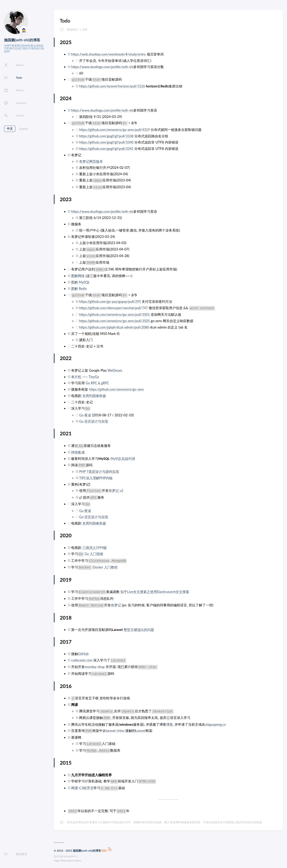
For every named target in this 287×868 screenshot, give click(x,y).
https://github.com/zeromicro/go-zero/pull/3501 (115, 313)
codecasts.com (82, 658)
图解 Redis (79, 288)
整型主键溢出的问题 (139, 627)
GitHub (83, 651)
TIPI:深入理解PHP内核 (96, 476)
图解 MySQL (81, 281)
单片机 (76, 375)
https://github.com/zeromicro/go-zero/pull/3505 (115, 320)
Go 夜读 (85, 413)
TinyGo (94, 375)
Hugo (57, 858)
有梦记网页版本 (91, 161)
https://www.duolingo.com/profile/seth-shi (103, 67)
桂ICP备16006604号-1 (66, 854)
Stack (71, 858)
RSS (107, 848)
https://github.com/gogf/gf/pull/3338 (107, 136)
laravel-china (115, 728)
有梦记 (116, 603)
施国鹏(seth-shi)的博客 (22, 40)
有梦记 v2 (116, 488)
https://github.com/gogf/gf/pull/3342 (107, 148)
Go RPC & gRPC (98, 382)
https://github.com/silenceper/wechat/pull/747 (114, 307)
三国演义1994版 (95, 545)
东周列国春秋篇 (94, 394)
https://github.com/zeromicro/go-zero (117, 388)
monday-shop (95, 664)
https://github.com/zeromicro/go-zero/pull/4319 (115, 129)
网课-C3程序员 (82, 785)
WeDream (115, 369)
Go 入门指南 (94, 551)
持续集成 (78, 450)
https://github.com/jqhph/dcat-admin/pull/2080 (115, 326)
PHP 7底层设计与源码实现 (99, 470)
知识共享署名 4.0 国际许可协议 (100, 820)
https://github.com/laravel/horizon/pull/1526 (113, 86)
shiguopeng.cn (216, 722)
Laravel (141, 728)
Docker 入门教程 (105, 565)
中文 (10, 129)
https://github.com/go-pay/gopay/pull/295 (111, 300)
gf (81, 495)
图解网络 (78, 275)
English (24, 129)
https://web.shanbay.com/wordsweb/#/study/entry (109, 54)
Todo (65, 21)
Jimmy (78, 858)
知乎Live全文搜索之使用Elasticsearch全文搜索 (155, 589)
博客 (170, 722)
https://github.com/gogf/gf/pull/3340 (107, 142)
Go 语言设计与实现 (94, 420)
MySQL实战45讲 (123, 457)
